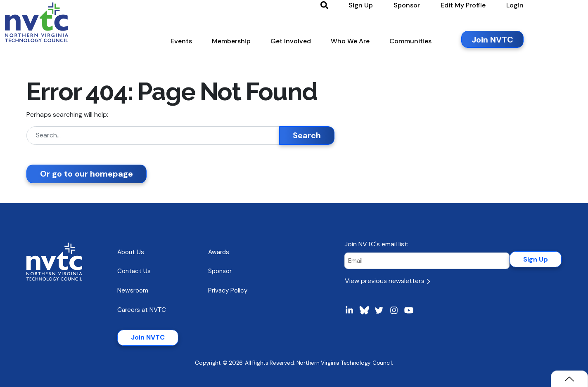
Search (307, 135)
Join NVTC (148, 337)
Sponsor (220, 271)
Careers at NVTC (142, 310)
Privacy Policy (228, 290)
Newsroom (133, 290)
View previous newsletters (388, 281)
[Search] (153, 136)
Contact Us (134, 271)
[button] (219, 45)
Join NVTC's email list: (376, 244)
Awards (219, 252)
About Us (131, 252)
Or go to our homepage (87, 174)
